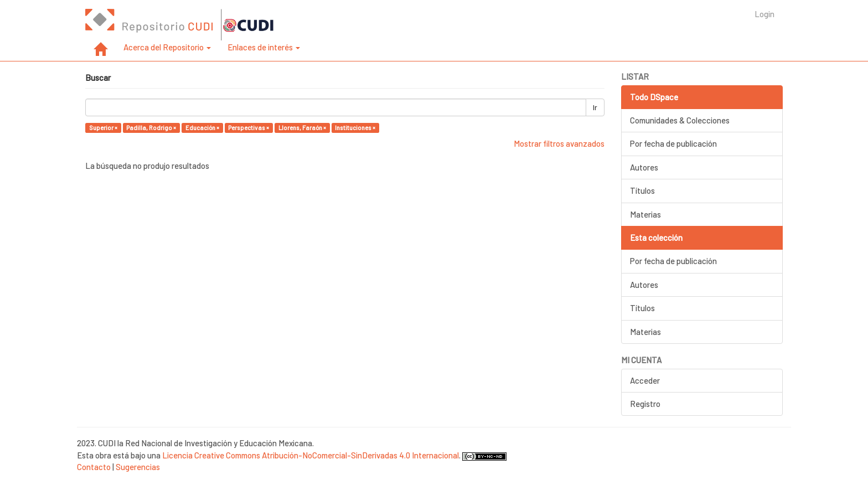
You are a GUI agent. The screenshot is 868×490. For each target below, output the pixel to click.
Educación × (202, 128)
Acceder (645, 380)
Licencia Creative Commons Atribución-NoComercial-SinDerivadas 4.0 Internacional (311, 455)
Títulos (642, 190)
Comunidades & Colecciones (680, 120)
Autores (644, 167)
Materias (645, 214)
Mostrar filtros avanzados (559, 143)
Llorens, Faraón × (302, 128)
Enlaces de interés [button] (264, 47)
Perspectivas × (249, 128)
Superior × (103, 128)
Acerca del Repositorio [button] (167, 47)
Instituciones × (355, 128)
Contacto (94, 467)
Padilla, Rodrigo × (151, 128)
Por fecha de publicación (673, 143)
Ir (595, 107)
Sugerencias (138, 467)
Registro (645, 404)
